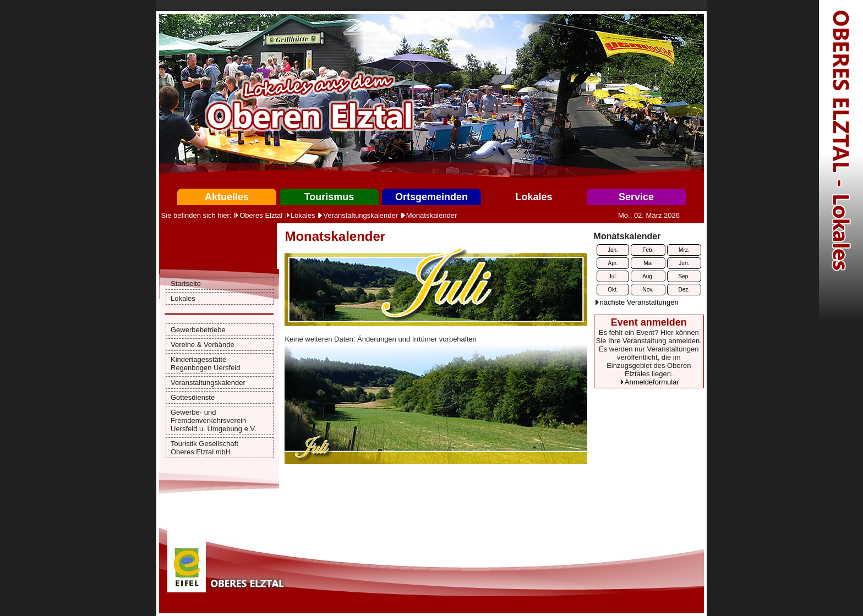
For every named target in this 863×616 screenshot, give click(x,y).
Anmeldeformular (652, 382)
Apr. (613, 263)
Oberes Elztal (261, 215)
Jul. (613, 276)
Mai (648, 263)
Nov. (648, 290)
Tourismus (329, 197)
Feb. (648, 250)
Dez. (684, 290)
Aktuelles (227, 197)
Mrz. (684, 250)
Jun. (684, 263)
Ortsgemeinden (431, 197)
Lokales (534, 197)
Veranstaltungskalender (361, 215)
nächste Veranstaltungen (639, 302)
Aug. (648, 276)
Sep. (684, 276)
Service (636, 197)
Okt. (613, 290)
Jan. (613, 250)
